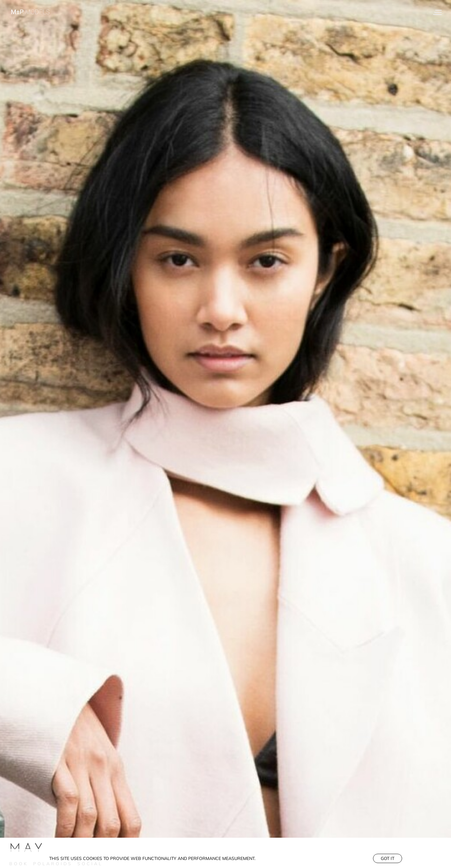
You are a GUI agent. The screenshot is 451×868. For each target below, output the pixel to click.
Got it (388, 858)
